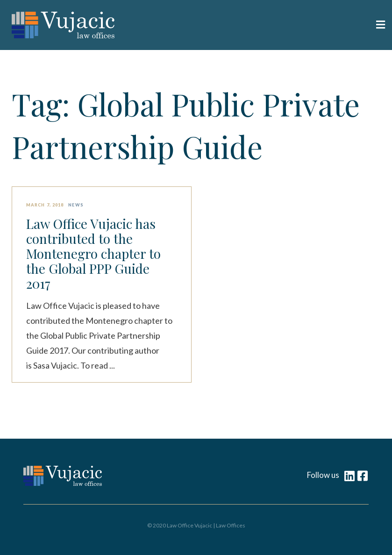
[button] (291, 25)
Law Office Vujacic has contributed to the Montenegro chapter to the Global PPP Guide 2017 (93, 254)
